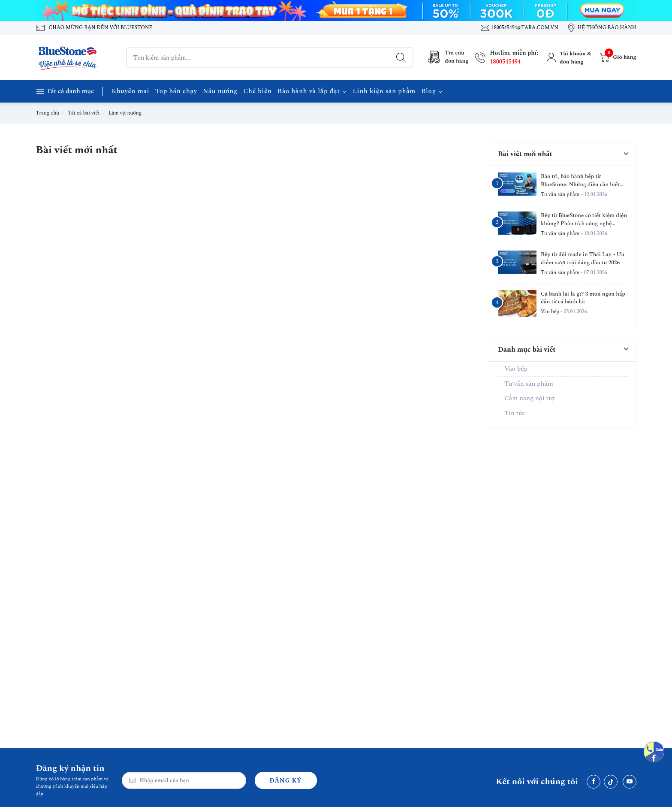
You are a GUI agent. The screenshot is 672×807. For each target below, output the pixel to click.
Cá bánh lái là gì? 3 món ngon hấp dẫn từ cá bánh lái (583, 298)
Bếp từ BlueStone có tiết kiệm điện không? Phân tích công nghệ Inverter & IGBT (584, 220)
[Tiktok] (611, 782)
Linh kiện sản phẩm (384, 91)
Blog (432, 91)
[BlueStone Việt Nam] (68, 57)
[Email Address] (184, 780)
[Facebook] (594, 782)
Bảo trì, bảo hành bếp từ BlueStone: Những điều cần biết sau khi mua (580, 181)
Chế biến (257, 91)
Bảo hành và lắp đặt (312, 91)
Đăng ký (286, 781)
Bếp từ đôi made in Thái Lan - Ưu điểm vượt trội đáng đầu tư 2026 (583, 259)
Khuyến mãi (130, 91)
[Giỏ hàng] (617, 57)
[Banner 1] (336, 11)
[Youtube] (630, 782)
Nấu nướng (220, 91)
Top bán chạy (176, 91)
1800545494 (505, 62)
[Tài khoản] (568, 57)
